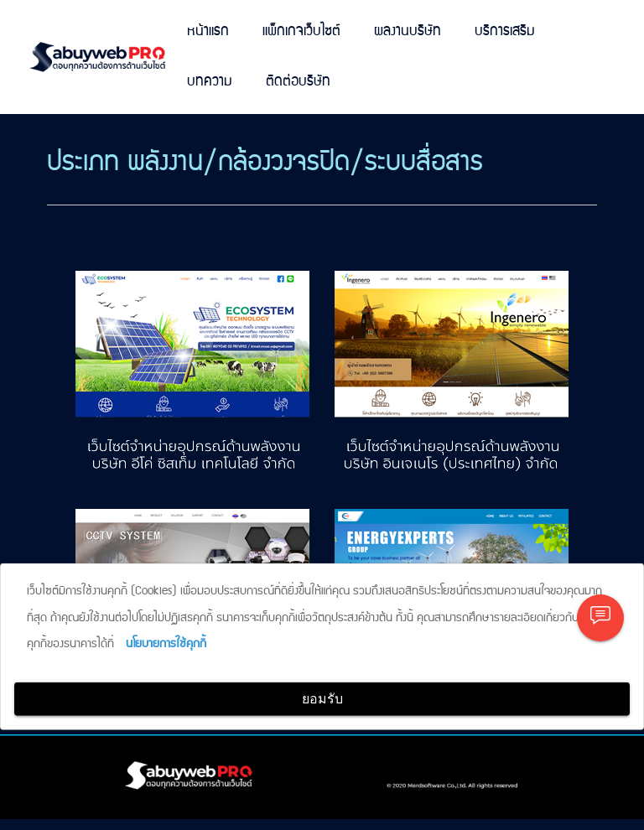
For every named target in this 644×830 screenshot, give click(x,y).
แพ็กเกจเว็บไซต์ (301, 31)
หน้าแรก (208, 31)
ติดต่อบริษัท (298, 82)
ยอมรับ (322, 699)
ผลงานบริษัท (408, 31)
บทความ (210, 82)
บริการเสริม (505, 31)
